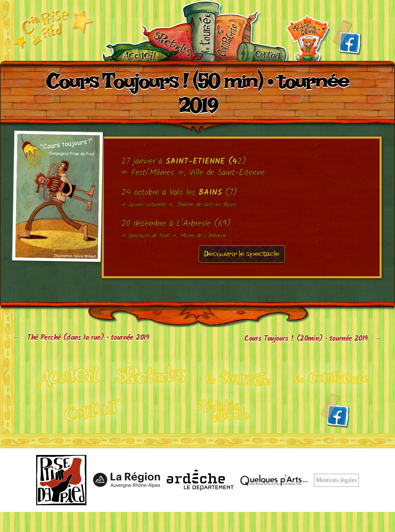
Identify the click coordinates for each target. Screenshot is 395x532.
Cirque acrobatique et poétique (63, 375)
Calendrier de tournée (203, 31)
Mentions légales (336, 481)
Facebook (347, 37)
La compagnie (236, 36)
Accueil (141, 51)
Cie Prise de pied (54, 29)
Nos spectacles (177, 42)
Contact (262, 52)
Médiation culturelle (307, 38)
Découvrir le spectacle (242, 256)
